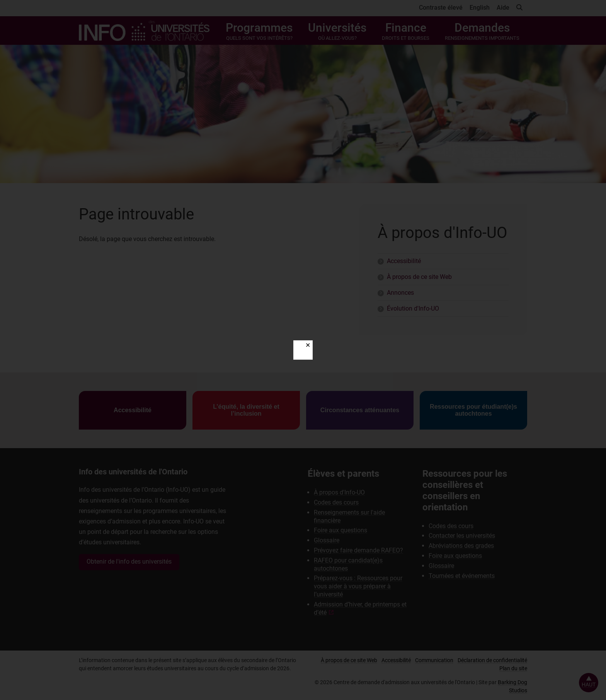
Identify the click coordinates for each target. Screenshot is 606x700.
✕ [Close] (308, 345)
